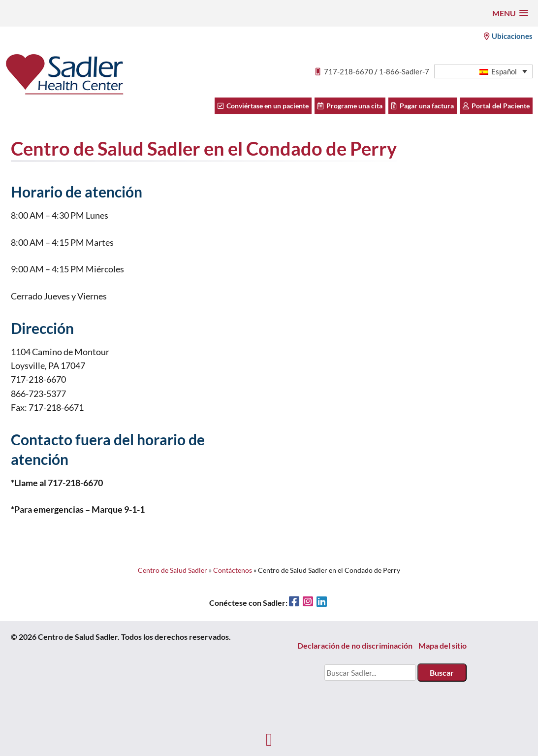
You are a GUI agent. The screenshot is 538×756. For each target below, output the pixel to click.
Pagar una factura (423, 106)
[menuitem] (483, 72)
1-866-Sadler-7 (404, 71)
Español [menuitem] (504, 71)
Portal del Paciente (496, 106)
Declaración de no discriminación (355, 645)
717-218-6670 (348, 71)
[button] (510, 13)
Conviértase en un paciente (263, 106)
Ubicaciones (508, 36)
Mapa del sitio (443, 645)
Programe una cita (350, 106)
